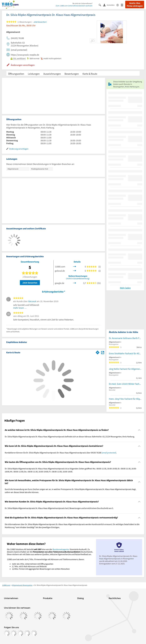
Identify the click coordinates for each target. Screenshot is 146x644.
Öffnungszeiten (16, 74)
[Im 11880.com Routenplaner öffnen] (98, 352)
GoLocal (32, 301)
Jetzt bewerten (30, 283)
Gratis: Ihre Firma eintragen (135, 5)
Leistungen (34, 74)
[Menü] (123, 5)
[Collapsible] (139, 430)
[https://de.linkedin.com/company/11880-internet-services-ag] (27, 633)
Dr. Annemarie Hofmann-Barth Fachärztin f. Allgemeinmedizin (125, 338)
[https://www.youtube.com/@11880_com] (34, 633)
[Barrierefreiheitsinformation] (119, 5)
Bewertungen (72, 74)
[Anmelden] (110, 5)
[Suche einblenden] (101, 5)
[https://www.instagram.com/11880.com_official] (14, 633)
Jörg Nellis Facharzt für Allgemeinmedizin (125, 369)
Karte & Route (90, 74)
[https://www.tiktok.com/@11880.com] (20, 633)
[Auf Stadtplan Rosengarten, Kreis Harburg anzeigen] (103, 352)
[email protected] (109, 453)
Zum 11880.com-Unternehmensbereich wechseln (74, 6)
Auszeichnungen (52, 74)
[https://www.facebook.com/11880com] (7, 633)
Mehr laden (125, 288)
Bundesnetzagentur (61, 549)
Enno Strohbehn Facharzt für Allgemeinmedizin (125, 353)
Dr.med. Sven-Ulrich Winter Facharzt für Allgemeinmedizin (125, 384)
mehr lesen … (20, 308)
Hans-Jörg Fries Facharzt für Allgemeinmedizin (125, 399)
